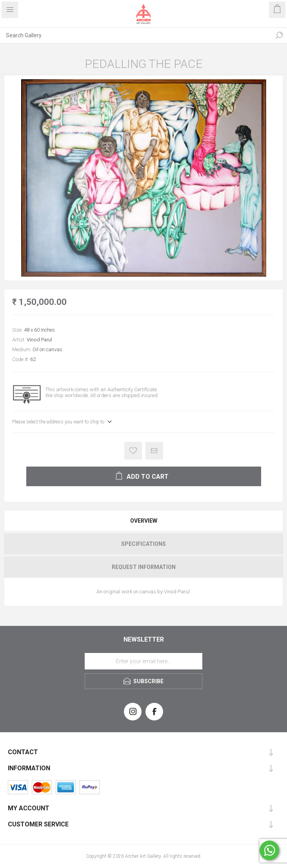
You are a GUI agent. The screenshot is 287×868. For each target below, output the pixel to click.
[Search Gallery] (136, 35)
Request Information (144, 567)
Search (279, 35)
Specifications (143, 544)
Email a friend (154, 451)
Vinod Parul (39, 340)
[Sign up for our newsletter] (143, 661)
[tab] (143, 521)
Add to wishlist (133, 451)
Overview (144, 521)
